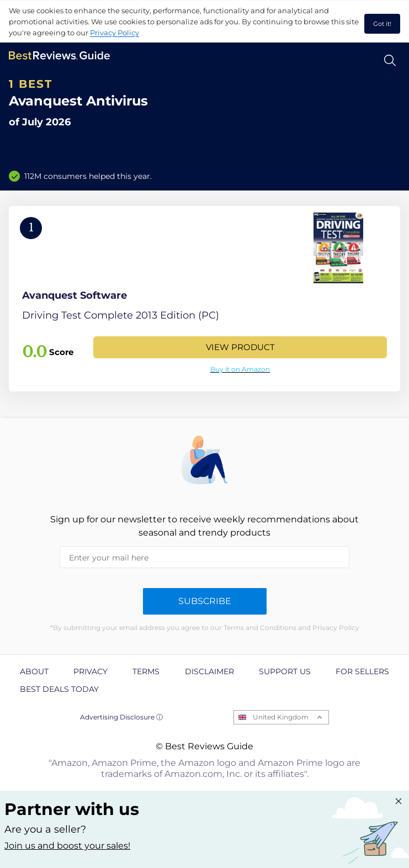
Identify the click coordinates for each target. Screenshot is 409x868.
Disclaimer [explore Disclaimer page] (209, 671)
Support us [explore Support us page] (285, 671)
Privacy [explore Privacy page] (91, 671)
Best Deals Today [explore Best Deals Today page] (59, 689)
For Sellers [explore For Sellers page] (362, 671)
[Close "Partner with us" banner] (399, 801)
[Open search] (390, 60)
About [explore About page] (34, 671)
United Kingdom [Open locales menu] (281, 717)
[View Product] (204, 299)
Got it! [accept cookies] (382, 24)
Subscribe (205, 601)
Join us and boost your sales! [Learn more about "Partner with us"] (67, 846)
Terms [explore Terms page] (146, 671)
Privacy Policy (115, 33)
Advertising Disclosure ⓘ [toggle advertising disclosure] (121, 717)
